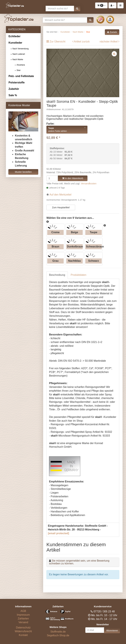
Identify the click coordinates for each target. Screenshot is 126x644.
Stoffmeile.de (58, 632)
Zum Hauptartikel (61, 207)
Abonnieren (112, 631)
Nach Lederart (19, 54)
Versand (23, 622)
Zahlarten (23, 619)
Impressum (23, 615)
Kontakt (23, 635)
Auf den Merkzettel (60, 195)
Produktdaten (79, 275)
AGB (23, 611)
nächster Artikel (109, 42)
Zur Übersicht (57, 42)
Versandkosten (89, 184)
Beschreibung (57, 275)
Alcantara (21, 65)
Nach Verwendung (21, 49)
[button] (77, 9)
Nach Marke (18, 59)
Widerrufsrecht (23, 631)
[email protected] (58, 533)
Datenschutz (23, 628)
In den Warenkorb (73, 178)
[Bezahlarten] (58, 616)
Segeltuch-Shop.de (58, 635)
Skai (18, 70)
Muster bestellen (23, 172)
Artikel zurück (82, 42)
